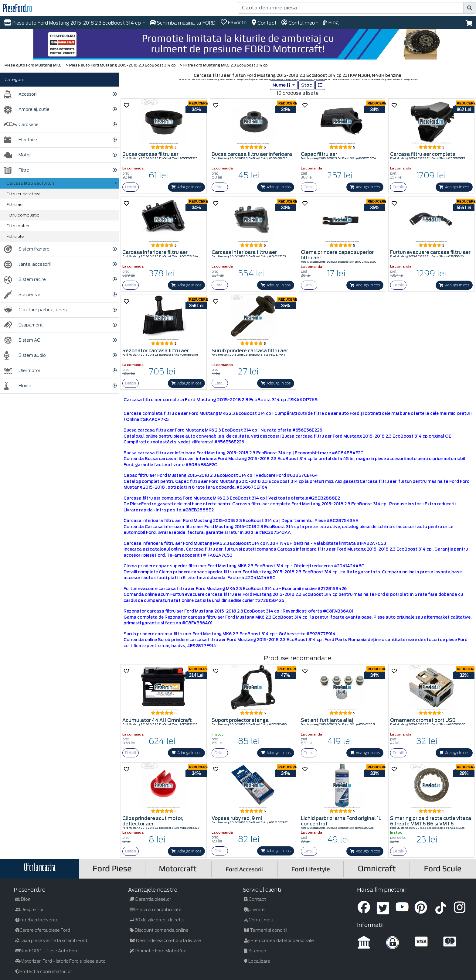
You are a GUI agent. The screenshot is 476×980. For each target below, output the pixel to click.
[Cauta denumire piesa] (351, 8)
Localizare (257, 961)
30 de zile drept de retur (157, 920)
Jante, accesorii (27, 264)
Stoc (306, 85)
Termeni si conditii (266, 930)
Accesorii (21, 94)
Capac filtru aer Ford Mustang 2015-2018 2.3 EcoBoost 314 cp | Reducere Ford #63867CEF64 (221, 475)
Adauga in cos (186, 187)
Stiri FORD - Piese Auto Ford (47, 951)
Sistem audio (25, 355)
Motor (17, 155)
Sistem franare (27, 249)
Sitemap (255, 951)
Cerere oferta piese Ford (43, 930)
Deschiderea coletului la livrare (165, 941)
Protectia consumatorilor (44, 971)
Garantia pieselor (150, 899)
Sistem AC (22, 340)
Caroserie (21, 125)
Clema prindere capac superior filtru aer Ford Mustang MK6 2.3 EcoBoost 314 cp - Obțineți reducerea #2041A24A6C (244, 566)
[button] (469, 23)
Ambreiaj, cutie (27, 109)
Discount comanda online (159, 930)
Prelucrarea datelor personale (279, 941)
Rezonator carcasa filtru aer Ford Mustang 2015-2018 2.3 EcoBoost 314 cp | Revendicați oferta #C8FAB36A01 (238, 611)
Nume (282, 85)
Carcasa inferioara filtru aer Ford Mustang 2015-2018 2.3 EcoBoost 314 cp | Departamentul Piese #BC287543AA (241, 521)
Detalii (131, 187)
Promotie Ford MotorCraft (159, 951)
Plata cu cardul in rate (156, 910)
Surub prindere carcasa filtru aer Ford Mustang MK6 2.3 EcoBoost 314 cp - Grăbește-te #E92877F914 (229, 634)
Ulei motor (22, 371)
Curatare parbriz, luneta (36, 310)
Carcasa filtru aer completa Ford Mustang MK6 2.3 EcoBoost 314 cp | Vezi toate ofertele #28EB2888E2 (232, 498)
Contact (255, 899)
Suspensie (22, 295)
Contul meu (259, 920)
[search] (470, 8)
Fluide (18, 386)
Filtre (17, 170)
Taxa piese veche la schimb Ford (51, 941)
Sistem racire (25, 280)
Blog (23, 899)
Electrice (20, 140)
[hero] (238, 44)
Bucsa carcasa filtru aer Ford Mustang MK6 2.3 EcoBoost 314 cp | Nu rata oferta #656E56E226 (223, 430)
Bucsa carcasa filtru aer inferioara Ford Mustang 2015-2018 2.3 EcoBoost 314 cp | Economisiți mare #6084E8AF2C (243, 453)
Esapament (23, 325)
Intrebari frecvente (37, 920)
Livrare (254, 910)
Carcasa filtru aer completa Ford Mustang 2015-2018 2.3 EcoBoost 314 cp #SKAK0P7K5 (221, 400)
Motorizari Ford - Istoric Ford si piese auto (60, 961)
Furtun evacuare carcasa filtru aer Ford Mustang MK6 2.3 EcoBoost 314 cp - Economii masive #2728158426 (235, 589)
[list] (320, 85)
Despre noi (29, 910)
